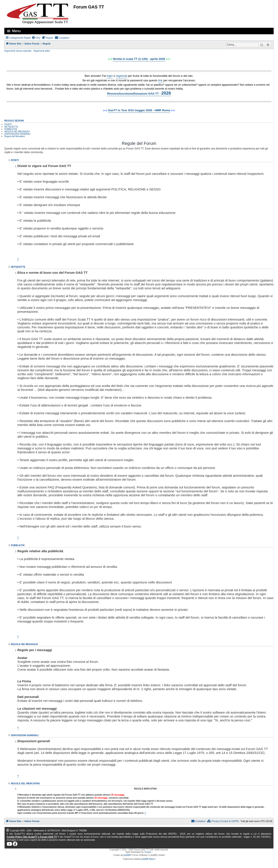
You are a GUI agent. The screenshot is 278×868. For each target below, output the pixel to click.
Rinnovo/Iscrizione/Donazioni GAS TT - (139, 93)
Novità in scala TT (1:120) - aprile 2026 (139, 59)
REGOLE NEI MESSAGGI (17, 132)
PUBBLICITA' (11, 129)
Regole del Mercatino (15, 136)
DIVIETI (8, 124)
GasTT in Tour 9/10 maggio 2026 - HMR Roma (139, 110)
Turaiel (147, 852)
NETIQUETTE (11, 127)
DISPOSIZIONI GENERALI (17, 134)
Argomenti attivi (42, 51)
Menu (16, 31)
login (110, 76)
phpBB (127, 855)
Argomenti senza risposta (18, 51)
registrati (122, 76)
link (161, 80)
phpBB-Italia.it (149, 859)
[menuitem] (36, 38)
